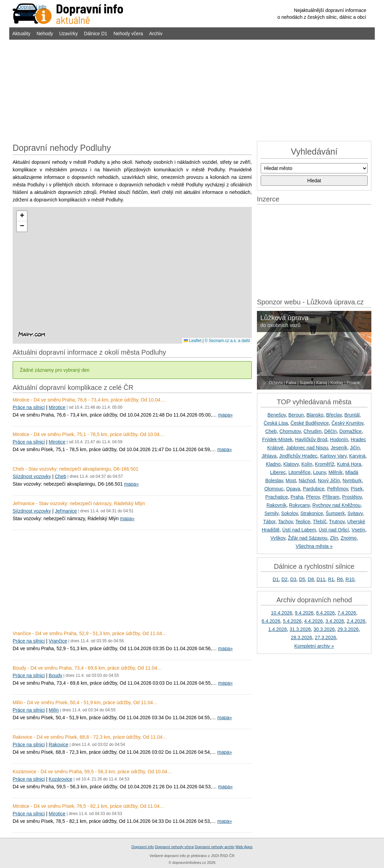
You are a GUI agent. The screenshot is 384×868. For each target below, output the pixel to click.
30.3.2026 (324, 629)
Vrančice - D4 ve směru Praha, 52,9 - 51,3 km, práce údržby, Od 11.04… (90, 633)
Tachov (285, 522)
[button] (22, 216)
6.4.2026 (271, 621)
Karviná (357, 456)
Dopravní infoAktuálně (32, 10)
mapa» (225, 415)
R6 (340, 579)
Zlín (334, 538)
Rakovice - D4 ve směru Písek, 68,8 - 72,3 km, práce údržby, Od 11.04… (90, 737)
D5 (302, 579)
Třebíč (320, 522)
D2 (285, 579)
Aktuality (21, 34)
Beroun (296, 415)
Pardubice (314, 489)
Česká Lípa (276, 423)
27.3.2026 (325, 637)
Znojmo (349, 538)
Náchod (307, 481)
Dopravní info (143, 847)
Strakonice (312, 513)
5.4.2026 (292, 621)
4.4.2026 (313, 621)
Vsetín (358, 530)
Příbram (331, 497)
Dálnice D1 (96, 34)
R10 (350, 579)
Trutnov (337, 522)
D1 (276, 579)
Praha (297, 497)
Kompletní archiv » (314, 646)
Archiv (156, 34)
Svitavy (355, 513)
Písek (356, 489)
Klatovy (291, 464)
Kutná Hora (349, 464)
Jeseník (339, 448)
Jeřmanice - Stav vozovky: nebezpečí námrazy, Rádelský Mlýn (79, 503)
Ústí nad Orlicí (334, 530)
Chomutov (290, 431)
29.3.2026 (348, 629)
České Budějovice (310, 423)
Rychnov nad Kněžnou (336, 505)
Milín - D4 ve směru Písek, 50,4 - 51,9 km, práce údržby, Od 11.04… (85, 702)
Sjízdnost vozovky (32, 476)
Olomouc (274, 489)
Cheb (60, 476)
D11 (321, 579)
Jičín (355, 448)
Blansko (315, 415)
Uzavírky (68, 34)
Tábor (269, 522)
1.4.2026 (278, 629)
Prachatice (277, 497)
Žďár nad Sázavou (308, 538)
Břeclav (334, 415)
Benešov (277, 415)
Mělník (335, 472)
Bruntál (352, 415)
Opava (293, 489)
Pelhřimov (337, 489)
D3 (293, 579)
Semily (271, 513)
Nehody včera (128, 34)
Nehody (45, 34)
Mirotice (57, 407)
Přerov (313, 497)
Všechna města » (314, 546)
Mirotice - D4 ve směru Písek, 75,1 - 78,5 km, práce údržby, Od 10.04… (88, 434)
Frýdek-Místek (277, 439)
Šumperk (335, 513)
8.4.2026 (325, 613)
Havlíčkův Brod (311, 439)
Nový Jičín (329, 481)
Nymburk (352, 481)
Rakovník (276, 505)
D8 (311, 579)
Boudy (56, 675)
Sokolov (290, 513)
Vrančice (58, 641)
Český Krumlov (347, 423)
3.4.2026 (335, 621)
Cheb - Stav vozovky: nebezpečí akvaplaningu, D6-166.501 (76, 469)
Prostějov (352, 497)
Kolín (307, 464)
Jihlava (269, 456)
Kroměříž (325, 464)
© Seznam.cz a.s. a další (227, 341)
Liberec (278, 472)
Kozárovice (61, 779)
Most (291, 481)
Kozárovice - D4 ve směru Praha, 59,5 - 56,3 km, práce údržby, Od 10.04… (92, 772)
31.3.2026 (300, 629)
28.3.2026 (301, 637)
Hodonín (339, 439)
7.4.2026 (347, 613)
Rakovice (59, 745)
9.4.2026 (304, 613)
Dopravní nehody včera (174, 847)
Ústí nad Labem (299, 530)
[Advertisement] (192, 90)
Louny (320, 472)
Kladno (273, 464)
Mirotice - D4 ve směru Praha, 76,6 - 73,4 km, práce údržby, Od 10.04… (89, 400)
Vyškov (278, 538)
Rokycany (299, 505)
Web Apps (244, 847)
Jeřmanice (66, 511)
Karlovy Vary (333, 456)
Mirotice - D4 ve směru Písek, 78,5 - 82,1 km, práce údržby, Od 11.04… (88, 806)
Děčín (331, 431)
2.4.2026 (356, 621)
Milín (54, 710)
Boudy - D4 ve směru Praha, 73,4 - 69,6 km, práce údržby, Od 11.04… (87, 668)
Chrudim (312, 431)
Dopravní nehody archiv (215, 847)
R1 (331, 579)
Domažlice (350, 431)
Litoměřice (299, 472)
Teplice (303, 522)
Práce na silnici (29, 407)
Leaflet (193, 341)
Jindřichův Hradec (298, 456)
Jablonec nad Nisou (307, 448)
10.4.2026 (282, 613)
